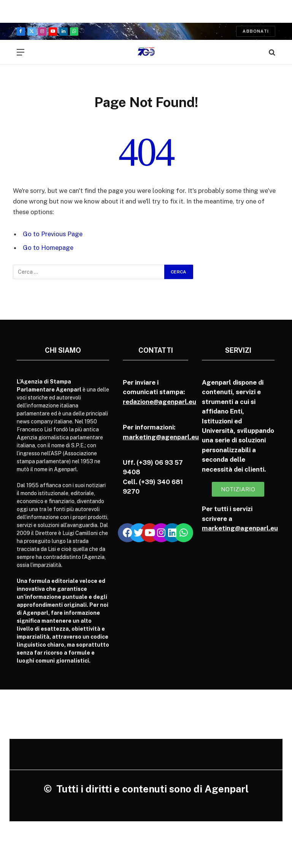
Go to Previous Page (53, 234)
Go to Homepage (48, 248)
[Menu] (21, 52)
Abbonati (256, 31)
